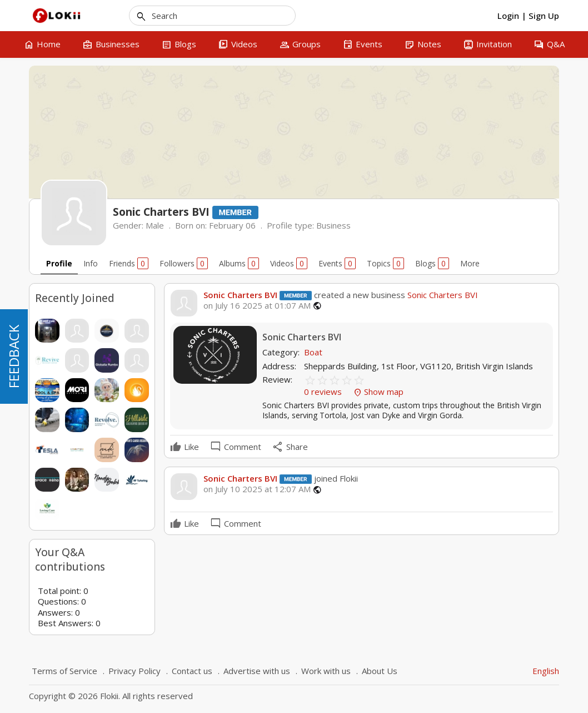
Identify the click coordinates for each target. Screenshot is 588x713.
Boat (313, 352)
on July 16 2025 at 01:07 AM (257, 306)
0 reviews (324, 392)
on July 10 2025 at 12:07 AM (257, 489)
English (546, 671)
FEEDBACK (14, 356)
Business (333, 225)
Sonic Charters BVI (240, 295)
